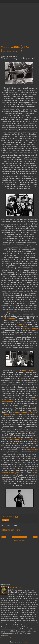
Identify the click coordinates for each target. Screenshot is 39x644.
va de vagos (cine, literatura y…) (15, 49)
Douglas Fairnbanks (29, 370)
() (21, 439)
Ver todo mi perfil (6, 638)
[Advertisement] (19, 23)
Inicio (19, 537)
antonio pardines (16, 587)
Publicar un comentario (11, 530)
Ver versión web (19, 541)
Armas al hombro (31, 329)
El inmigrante (10, 318)
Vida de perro (22, 324)
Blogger (26, 642)
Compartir (5, 520)
